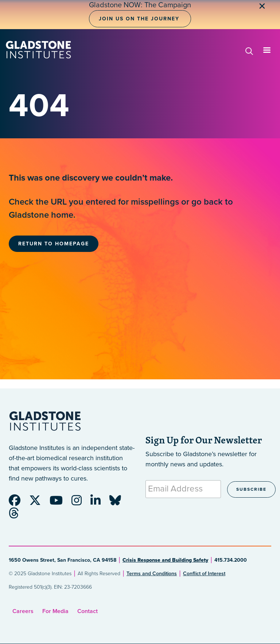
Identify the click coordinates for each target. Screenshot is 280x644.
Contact (87, 611)
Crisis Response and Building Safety (165, 560)
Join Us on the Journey (139, 19)
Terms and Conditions (152, 574)
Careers (23, 611)
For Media (55, 611)
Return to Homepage (54, 244)
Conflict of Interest (204, 574)
